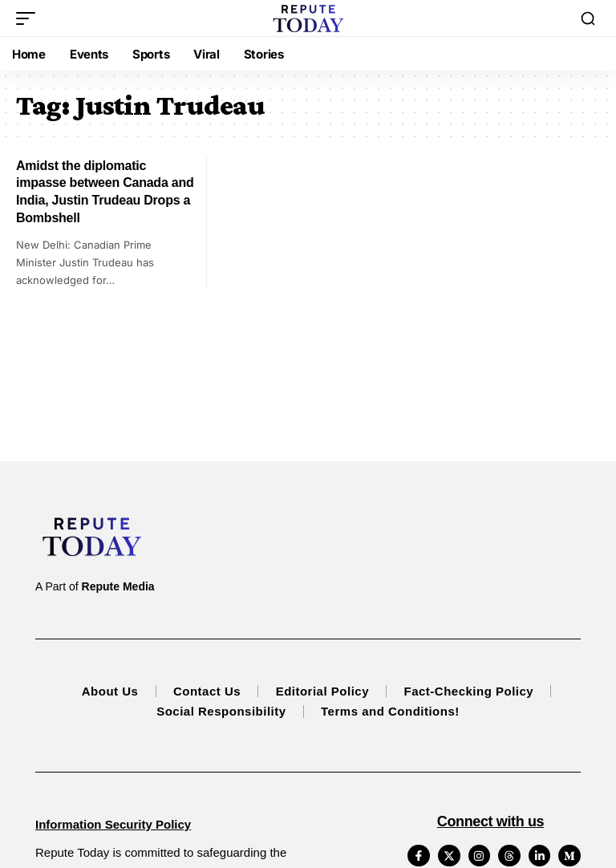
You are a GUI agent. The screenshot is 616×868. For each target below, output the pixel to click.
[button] (30, 18)
